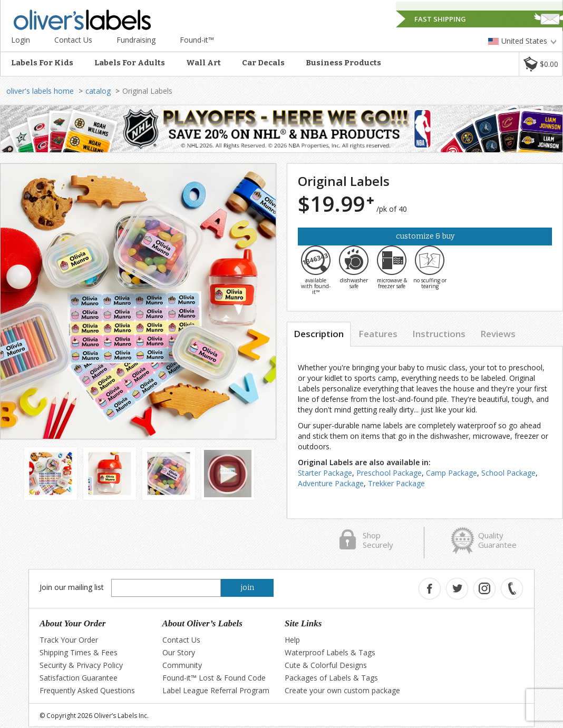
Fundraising (136, 40)
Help (292, 640)
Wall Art (203, 63)
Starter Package (325, 473)
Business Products (343, 63)
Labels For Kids (42, 63)
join (247, 588)
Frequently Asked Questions (87, 690)
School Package (508, 473)
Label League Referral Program (216, 690)
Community (182, 665)
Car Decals (263, 63)
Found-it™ (197, 40)
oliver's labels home (40, 91)
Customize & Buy (425, 236)
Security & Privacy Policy (81, 665)
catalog (98, 91)
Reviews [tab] (498, 334)
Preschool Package (389, 473)
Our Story (179, 652)
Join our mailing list (72, 587)
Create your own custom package (342, 690)
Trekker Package (396, 483)
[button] (541, 64)
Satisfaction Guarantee (79, 678)
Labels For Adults (130, 63)
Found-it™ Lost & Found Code (214, 678)
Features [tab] (378, 334)
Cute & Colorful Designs (326, 665)
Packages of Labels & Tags (331, 678)
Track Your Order (69, 640)
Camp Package (452, 473)
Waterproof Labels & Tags (330, 652)
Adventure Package (331, 483)
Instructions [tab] (439, 334)
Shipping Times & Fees (79, 652)
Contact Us (73, 40)
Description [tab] (319, 334)
